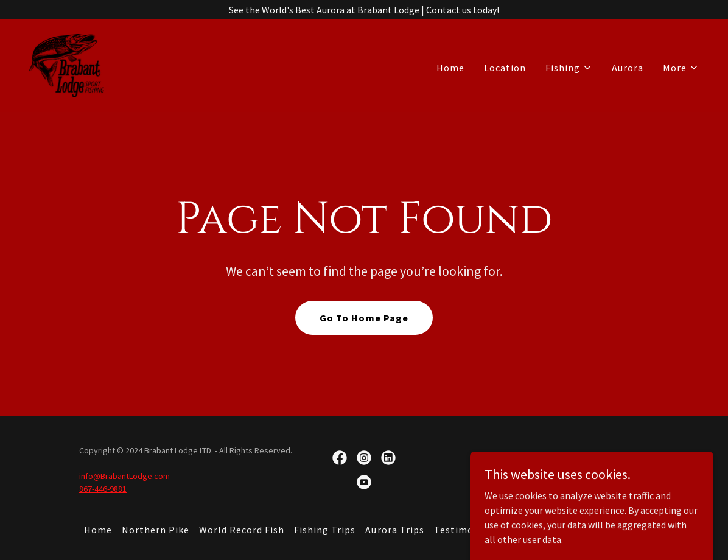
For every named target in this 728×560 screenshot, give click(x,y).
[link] (67, 65)
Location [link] (505, 68)
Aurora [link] (628, 68)
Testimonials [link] (465, 530)
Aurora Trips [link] (394, 530)
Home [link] (450, 68)
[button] (569, 68)
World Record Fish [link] (242, 530)
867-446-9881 (103, 489)
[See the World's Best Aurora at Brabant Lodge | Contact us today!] (364, 10)
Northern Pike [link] (156, 530)
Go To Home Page (364, 318)
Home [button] (98, 530)
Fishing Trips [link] (325, 530)
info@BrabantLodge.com (124, 476)
